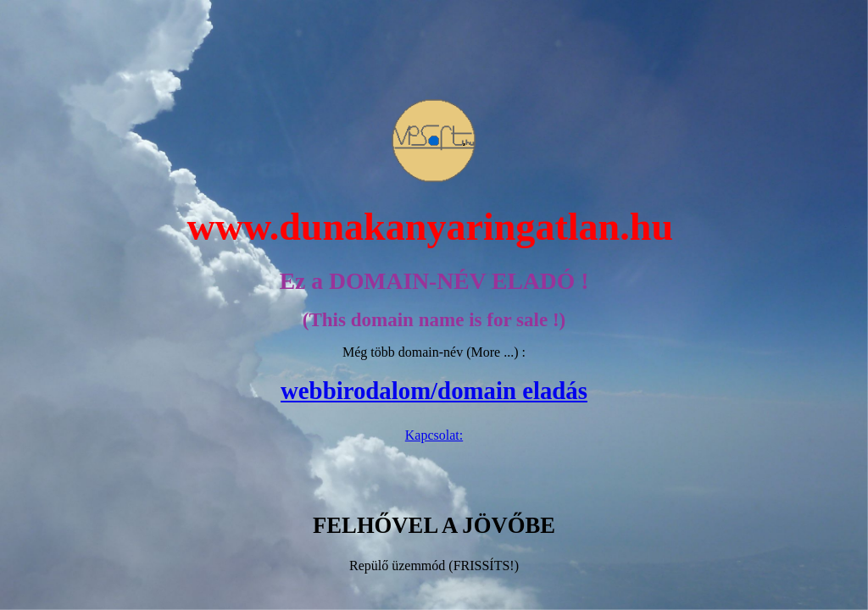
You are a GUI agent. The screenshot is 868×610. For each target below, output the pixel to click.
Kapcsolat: (434, 435)
